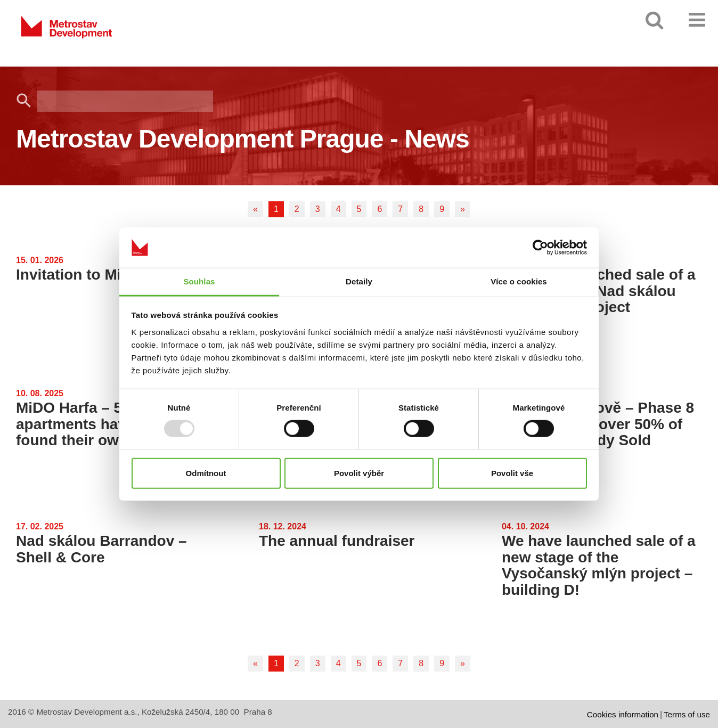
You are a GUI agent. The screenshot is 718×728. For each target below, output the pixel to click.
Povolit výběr (359, 473)
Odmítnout (206, 473)
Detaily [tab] (359, 281)
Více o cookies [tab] (519, 281)
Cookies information (623, 714)
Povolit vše (512, 473)
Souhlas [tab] (199, 281)
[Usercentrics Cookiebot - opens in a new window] (540, 248)
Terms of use (687, 714)
